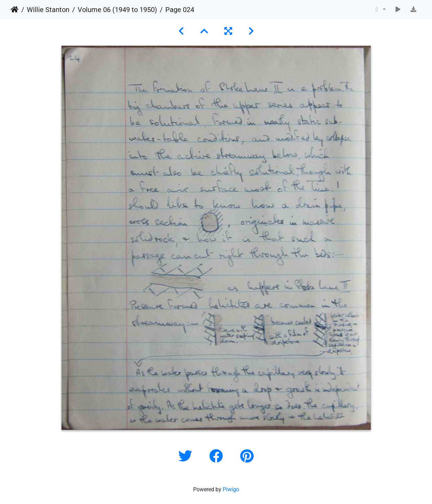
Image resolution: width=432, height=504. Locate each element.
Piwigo (231, 489)
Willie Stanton (48, 10)
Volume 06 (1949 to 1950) (117, 10)
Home (15, 10)
